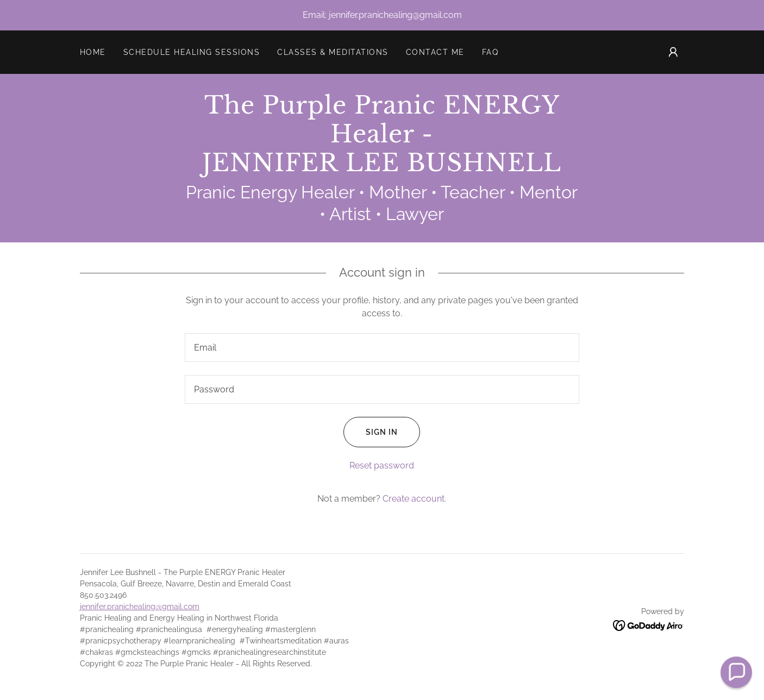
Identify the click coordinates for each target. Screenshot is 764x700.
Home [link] (93, 52)
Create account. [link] (414, 499)
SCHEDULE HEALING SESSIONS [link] (192, 52)
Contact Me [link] (435, 52)
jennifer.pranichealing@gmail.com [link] (395, 15)
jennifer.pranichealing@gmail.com (140, 607)
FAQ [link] (490, 52)
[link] (382, 168)
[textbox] (382, 348)
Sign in (371, 432)
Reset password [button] (382, 465)
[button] (673, 52)
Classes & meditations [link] (333, 52)
